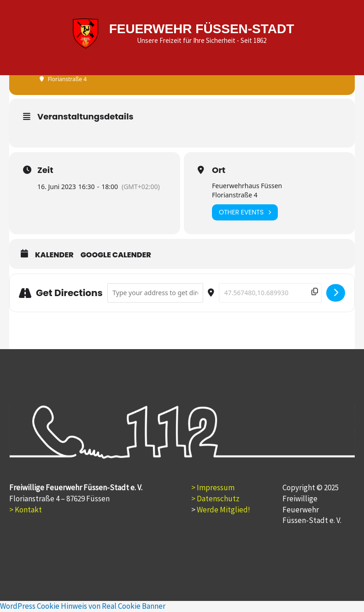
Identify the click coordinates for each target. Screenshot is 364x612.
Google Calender (116, 255)
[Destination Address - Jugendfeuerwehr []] (270, 293)
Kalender (54, 255)
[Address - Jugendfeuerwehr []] (155, 293)
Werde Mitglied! (223, 510)
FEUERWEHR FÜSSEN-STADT (201, 29)
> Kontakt (26, 510)
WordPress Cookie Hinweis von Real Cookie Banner (83, 606)
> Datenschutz (215, 499)
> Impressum (213, 487)
